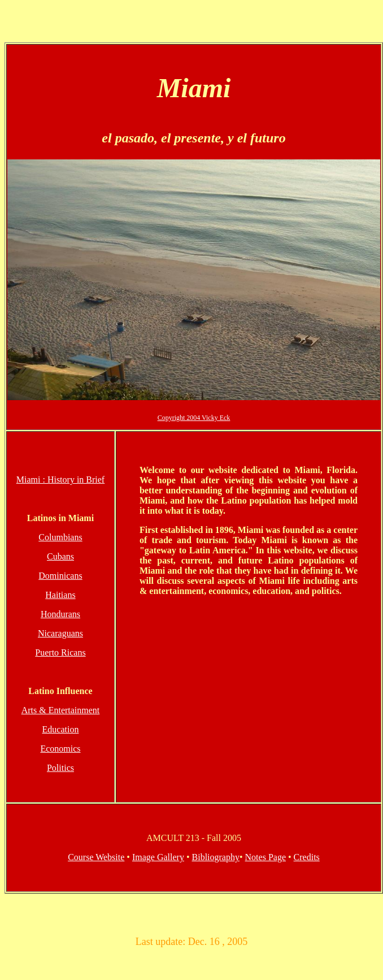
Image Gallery (158, 857)
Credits (307, 857)
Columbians (60, 537)
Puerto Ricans (60, 652)
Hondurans (60, 614)
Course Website (96, 857)
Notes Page (266, 857)
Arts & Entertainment (61, 710)
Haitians (60, 595)
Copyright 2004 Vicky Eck (194, 418)
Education (61, 729)
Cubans (60, 556)
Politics (60, 768)
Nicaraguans (60, 633)
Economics (60, 749)
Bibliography (216, 857)
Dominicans (60, 576)
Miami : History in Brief (60, 480)
